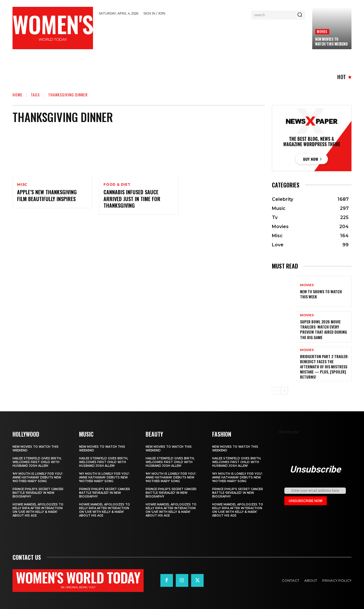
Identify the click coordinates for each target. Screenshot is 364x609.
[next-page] (285, 391)
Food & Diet (117, 185)
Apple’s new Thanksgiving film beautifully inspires (47, 196)
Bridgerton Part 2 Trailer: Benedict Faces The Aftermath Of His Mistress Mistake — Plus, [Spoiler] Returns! (324, 367)
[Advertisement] (203, 35)
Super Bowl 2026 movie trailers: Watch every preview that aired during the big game (323, 329)
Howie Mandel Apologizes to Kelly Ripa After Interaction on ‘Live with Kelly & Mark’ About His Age (38, 510)
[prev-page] (275, 391)
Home (17, 95)
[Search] (300, 15)
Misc (22, 185)
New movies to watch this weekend (331, 41)
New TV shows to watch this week (321, 294)
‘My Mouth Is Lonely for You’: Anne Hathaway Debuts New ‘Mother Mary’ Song (38, 477)
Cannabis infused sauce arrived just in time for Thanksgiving (132, 199)
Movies (322, 31)
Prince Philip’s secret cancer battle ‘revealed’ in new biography (38, 493)
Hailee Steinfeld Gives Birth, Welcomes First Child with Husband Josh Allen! (37, 462)
